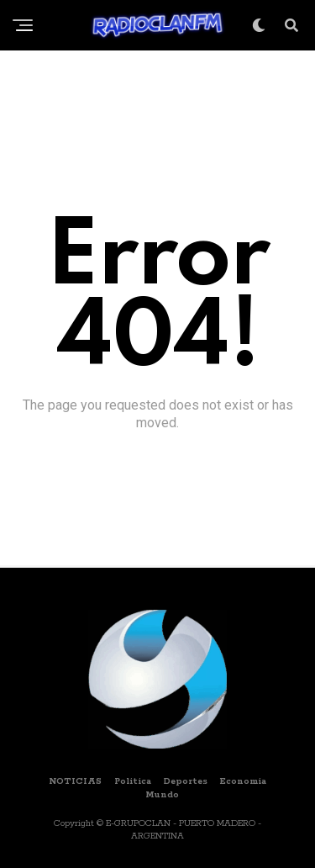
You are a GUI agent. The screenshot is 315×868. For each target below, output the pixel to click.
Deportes (186, 781)
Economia (243, 781)
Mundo (162, 795)
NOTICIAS (75, 781)
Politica (133, 781)
